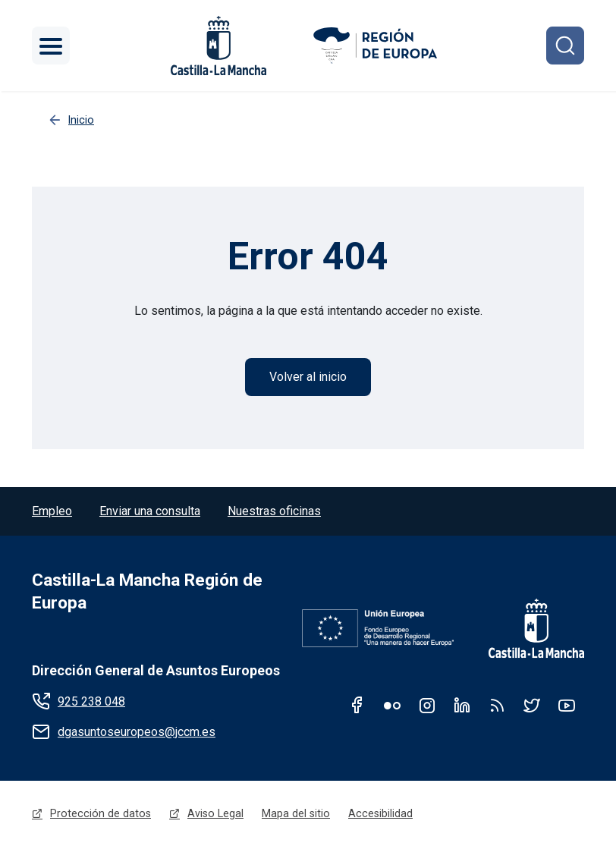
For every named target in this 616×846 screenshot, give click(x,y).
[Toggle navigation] (51, 46)
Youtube (567, 705)
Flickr (392, 705)
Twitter (532, 705)
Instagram (427, 705)
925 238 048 (91, 701)
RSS (497, 705)
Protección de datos (101, 813)
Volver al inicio (308, 377)
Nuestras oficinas (274, 511)
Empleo (52, 511)
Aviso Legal (215, 813)
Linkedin (462, 705)
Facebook (357, 705)
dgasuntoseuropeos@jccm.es (137, 732)
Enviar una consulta (150, 511)
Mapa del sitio (296, 813)
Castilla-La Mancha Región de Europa (147, 591)
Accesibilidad (380, 813)
